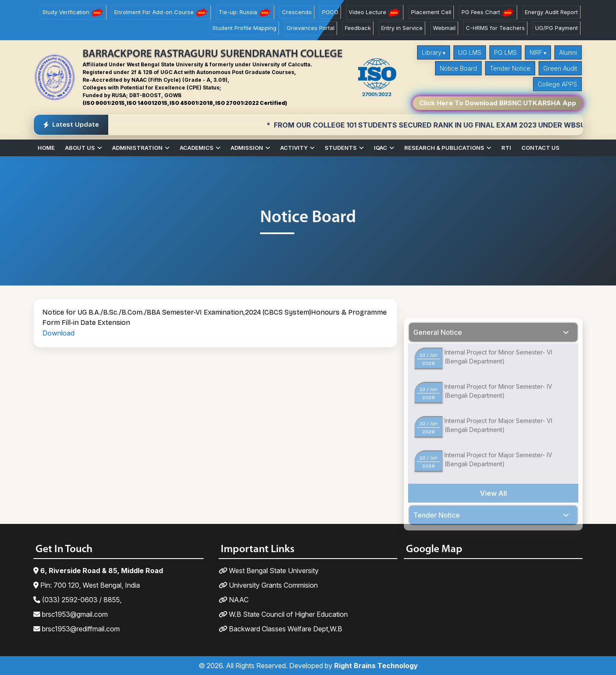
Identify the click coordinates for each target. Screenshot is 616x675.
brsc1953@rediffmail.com (77, 629)
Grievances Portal (311, 28)
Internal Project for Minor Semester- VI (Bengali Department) (498, 377)
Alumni (568, 52)
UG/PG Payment (557, 28)
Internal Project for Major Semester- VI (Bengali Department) (498, 445)
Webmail (444, 28)
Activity (294, 148)
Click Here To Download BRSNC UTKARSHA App (498, 103)
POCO (330, 12)
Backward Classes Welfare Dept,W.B (280, 629)
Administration (137, 148)
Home (46, 148)
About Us (80, 148)
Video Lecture (375, 12)
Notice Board (458, 68)
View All (493, 513)
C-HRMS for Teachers (495, 28)
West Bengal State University (269, 571)
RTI (506, 148)
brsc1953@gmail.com (71, 614)
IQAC (381, 148)
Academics (197, 148)
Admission (247, 148)
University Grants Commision (268, 585)
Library (432, 52)
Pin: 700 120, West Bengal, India (87, 585)
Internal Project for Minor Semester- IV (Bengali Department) (498, 411)
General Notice (438, 352)
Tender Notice (510, 68)
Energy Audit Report (551, 12)
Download (58, 333)
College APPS (557, 84)
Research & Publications (444, 148)
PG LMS (505, 52)
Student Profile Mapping (244, 28)
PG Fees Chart (488, 12)
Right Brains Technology (376, 666)
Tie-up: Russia (245, 12)
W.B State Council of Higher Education (283, 614)
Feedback (358, 28)
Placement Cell (431, 12)
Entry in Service (402, 28)
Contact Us (540, 148)
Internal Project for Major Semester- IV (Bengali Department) (498, 479)
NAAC (234, 600)
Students (341, 148)
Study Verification (73, 12)
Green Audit (560, 68)
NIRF (536, 52)
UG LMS (470, 52)
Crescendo (297, 12)
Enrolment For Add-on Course (161, 12)
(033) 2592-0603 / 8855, (77, 600)
